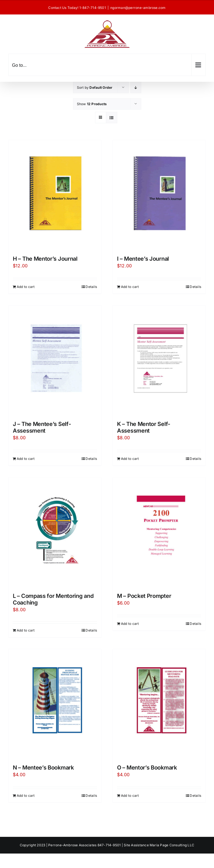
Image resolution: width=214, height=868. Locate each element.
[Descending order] (136, 87)
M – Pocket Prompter (144, 596)
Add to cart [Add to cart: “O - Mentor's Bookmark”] (130, 796)
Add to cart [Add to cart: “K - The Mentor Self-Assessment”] (130, 459)
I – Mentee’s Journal (143, 259)
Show (92, 104)
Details (91, 287)
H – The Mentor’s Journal (45, 259)
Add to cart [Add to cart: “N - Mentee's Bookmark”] (26, 796)
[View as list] (112, 118)
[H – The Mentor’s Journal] (55, 195)
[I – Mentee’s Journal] (159, 195)
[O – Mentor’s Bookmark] (159, 704)
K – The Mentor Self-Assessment (144, 427)
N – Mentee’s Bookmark (43, 768)
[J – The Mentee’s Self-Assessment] (55, 360)
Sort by (95, 87)
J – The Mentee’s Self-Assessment (42, 427)
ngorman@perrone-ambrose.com (138, 8)
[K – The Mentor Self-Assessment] (159, 360)
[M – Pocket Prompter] (159, 532)
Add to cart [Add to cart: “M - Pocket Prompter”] (130, 624)
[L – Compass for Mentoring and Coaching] (55, 532)
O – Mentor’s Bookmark (147, 768)
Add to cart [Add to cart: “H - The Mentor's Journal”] (26, 287)
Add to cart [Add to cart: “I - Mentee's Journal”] (130, 287)
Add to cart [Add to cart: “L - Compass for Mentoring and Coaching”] (26, 630)
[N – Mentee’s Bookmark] (55, 704)
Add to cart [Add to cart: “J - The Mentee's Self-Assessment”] (26, 459)
